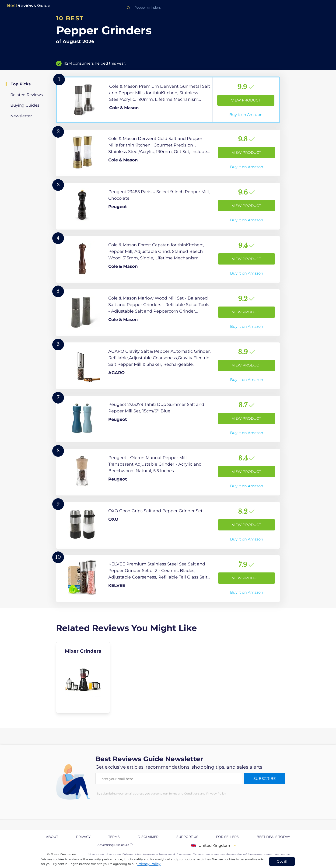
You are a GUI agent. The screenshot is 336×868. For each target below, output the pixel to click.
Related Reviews (26, 95)
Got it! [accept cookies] (282, 861)
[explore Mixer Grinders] (83, 677)
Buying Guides (25, 105)
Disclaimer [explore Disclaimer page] (148, 837)
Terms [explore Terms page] (114, 837)
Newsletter (21, 116)
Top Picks (21, 84)
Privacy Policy (149, 864)
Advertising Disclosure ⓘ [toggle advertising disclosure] (115, 845)
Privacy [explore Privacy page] (83, 837)
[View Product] (168, 100)
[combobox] (168, 8)
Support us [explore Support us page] (187, 837)
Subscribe (265, 779)
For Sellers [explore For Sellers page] (227, 837)
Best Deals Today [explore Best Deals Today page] (273, 837)
